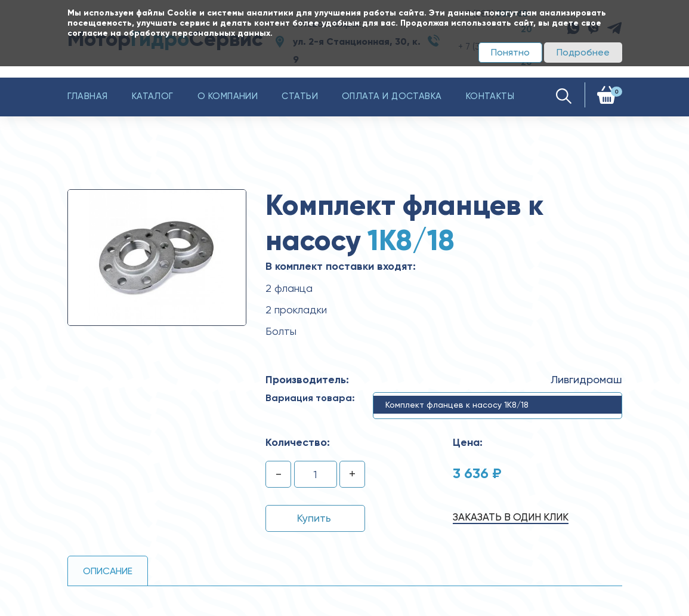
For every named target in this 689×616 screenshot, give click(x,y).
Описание (108, 571)
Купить (314, 518)
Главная (88, 96)
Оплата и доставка (392, 96)
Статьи (300, 96)
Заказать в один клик (511, 517)
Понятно (510, 52)
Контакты (490, 96)
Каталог (153, 96)
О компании (228, 96)
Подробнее (583, 52)
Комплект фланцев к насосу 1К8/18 (457, 405)
